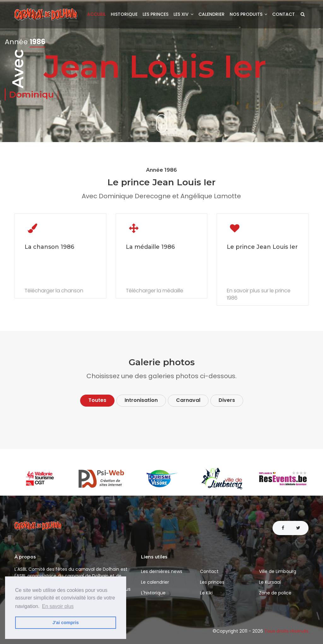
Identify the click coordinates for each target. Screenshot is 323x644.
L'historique (153, 593)
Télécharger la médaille (155, 291)
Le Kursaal (270, 582)
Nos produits (248, 14)
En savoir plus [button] (58, 606)
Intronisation (141, 400)
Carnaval (188, 400)
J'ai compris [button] (65, 623)
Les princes (156, 14)
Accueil (96, 14)
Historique (124, 14)
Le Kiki (206, 593)
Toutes (97, 400)
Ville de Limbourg (278, 571)
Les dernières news (162, 571)
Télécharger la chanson (54, 291)
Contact (284, 14)
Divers (227, 400)
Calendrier (211, 14)
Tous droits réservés (286, 631)
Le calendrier (155, 582)
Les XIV (183, 14)
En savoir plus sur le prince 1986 (259, 294)
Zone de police (275, 593)
